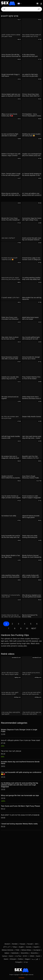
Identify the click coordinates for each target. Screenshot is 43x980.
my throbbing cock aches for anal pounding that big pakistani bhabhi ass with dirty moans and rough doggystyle (20, 785)
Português (18, 962)
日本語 (32, 956)
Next (34, 628)
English (21, 947)
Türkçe (15, 947)
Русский (30, 944)
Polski (17, 950)
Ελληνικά (13, 959)
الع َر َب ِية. (35, 959)
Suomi (38, 956)
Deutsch (7, 944)
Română (15, 944)
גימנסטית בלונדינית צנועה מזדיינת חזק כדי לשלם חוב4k (20, 815)
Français (22, 944)
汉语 (36, 944)
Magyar (27, 959)
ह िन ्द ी (7, 947)
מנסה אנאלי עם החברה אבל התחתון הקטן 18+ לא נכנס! (21, 740)
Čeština (20, 959)
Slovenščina (25, 953)
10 (27, 628)
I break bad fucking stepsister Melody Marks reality (19, 824)
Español (36, 947)
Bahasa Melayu (26, 950)
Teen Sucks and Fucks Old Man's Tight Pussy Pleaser (21, 806)
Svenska (29, 947)
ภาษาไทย (18, 956)
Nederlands (15, 953)
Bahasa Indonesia (8, 950)
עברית (26, 962)
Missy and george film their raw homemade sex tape (20, 795)
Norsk (11, 956)
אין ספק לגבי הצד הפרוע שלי (11, 751)
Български (37, 950)
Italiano (7, 953)
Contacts (21, 978)
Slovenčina (34, 953)
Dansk (6, 959)
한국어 (25, 956)
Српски (4, 956)
